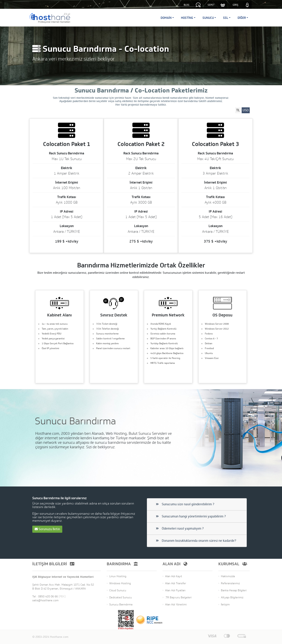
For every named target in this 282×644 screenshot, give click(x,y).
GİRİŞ (235, 5)
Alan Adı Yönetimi (176, 605)
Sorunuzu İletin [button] (47, 529)
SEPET (211, 5)
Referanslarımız (230, 583)
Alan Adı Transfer (176, 583)
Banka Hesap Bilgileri (234, 590)
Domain (166, 18)
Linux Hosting (118, 576)
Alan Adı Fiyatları (175, 590)
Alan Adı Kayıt (174, 576)
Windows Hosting (120, 583)
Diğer (242, 18)
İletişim (225, 605)
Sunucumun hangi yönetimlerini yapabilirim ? (191, 516)
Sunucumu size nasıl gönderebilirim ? (185, 504)
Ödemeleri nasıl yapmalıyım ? (180, 529)
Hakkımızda (228, 576)
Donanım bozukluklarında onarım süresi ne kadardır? (196, 541)
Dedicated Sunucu (121, 597)
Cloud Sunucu (118, 590)
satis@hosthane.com (45, 600)
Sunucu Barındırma (121, 605)
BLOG (187, 5)
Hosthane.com (59, 637)
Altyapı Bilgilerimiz (232, 597)
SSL (226, 18)
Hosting (187, 18)
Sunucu (208, 18)
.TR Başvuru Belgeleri (178, 597)
